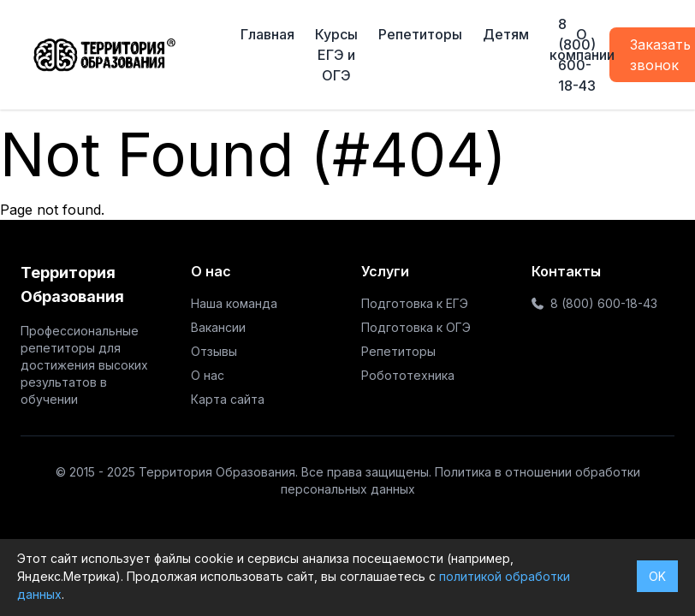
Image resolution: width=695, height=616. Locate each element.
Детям (506, 34)
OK (657, 576)
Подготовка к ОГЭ (416, 327)
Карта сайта (228, 399)
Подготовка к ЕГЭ (415, 303)
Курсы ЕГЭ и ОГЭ (336, 55)
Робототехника (408, 375)
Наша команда (234, 303)
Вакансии (218, 327)
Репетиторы (420, 34)
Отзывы (214, 351)
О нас (208, 375)
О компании (582, 44)
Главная (267, 34)
